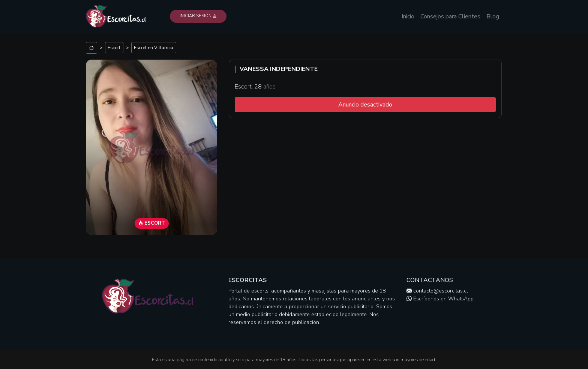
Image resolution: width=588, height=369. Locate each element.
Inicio (408, 16)
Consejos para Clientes (450, 16)
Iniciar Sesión (198, 16)
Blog (493, 16)
